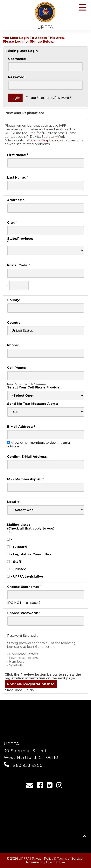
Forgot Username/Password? (48, 98)
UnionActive (56, 862)
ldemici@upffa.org (45, 140)
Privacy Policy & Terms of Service (57, 859)
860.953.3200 (28, 765)
